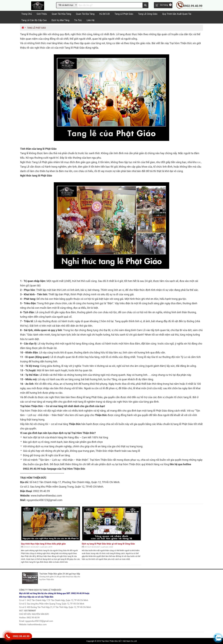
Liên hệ (91, 20)
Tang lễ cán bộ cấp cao (34, 20)
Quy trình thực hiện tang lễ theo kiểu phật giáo (43, 544)
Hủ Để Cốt (104, 14)
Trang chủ (27, 14)
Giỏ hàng (164, 5)
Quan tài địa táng (85, 14)
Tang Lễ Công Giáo (148, 14)
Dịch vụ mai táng (60, 20)
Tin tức (78, 20)
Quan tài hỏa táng (61, 14)
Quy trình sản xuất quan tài (177, 14)
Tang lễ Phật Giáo (124, 14)
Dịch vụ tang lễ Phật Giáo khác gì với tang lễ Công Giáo (108, 544)
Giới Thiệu (42, 14)
